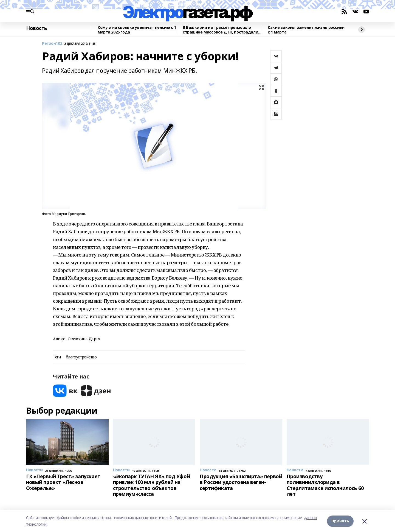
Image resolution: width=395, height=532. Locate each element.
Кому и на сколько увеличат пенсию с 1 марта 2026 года (137, 30)
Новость (37, 28)
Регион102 (52, 44)
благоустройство (81, 357)
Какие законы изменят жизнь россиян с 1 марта (306, 30)
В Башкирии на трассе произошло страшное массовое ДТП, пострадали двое (220, 30)
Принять (340, 521)
